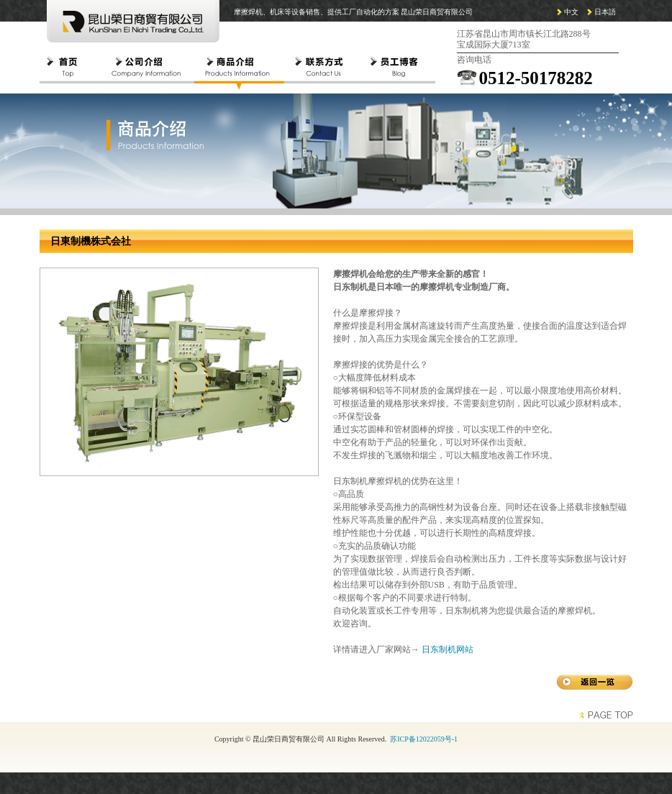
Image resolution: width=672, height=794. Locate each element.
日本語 (605, 12)
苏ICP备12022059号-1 (424, 739)
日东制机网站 (448, 649)
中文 (571, 12)
